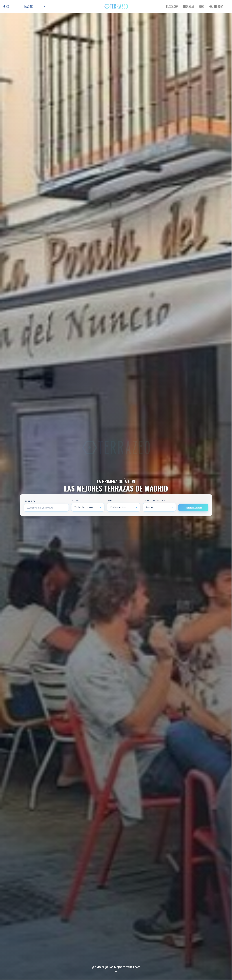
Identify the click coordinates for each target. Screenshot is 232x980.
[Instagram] (8, 7)
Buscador (172, 7)
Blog (202, 7)
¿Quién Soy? (216, 7)
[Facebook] (4, 7)
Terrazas (189, 7)
